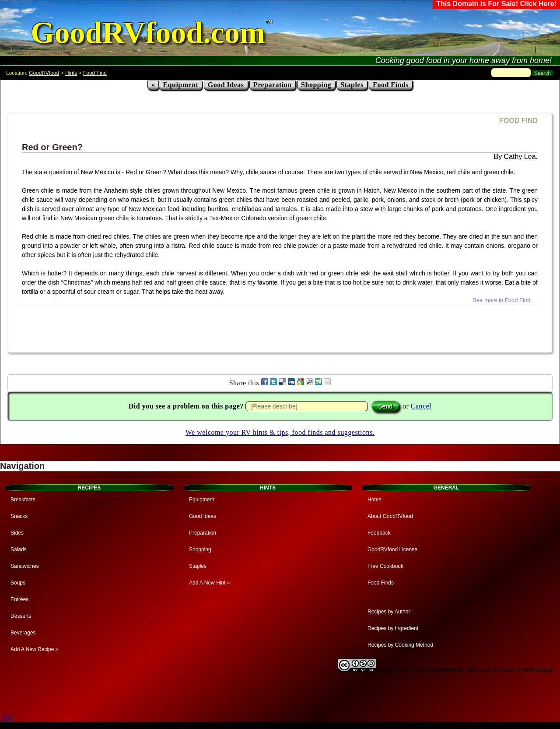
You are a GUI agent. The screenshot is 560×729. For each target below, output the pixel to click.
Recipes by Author (389, 612)
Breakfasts (23, 500)
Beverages (23, 633)
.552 (7, 718)
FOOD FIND (518, 121)
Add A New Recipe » (34, 649)
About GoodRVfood (390, 516)
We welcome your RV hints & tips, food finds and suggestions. (280, 432)
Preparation (273, 85)
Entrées (19, 599)
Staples (352, 85)
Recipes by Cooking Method (400, 645)
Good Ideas (226, 85)
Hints (71, 73)
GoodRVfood (44, 73)
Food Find (95, 73)
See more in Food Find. (502, 300)
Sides (17, 533)
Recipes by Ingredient (393, 628)
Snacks (19, 516)
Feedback (379, 533)
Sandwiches (25, 566)
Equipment (180, 85)
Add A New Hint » (209, 583)
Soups (18, 583)
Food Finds (391, 85)
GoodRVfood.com (148, 33)
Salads (19, 549)
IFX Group (539, 670)
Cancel (421, 406)
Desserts (21, 616)
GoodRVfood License (392, 549)
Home (374, 500)
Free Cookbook (385, 566)
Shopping (316, 85)
